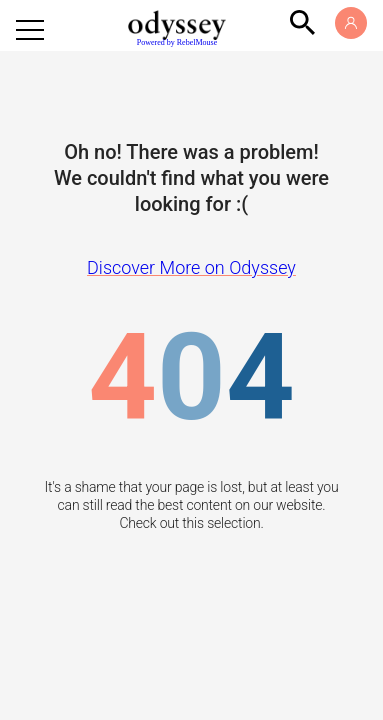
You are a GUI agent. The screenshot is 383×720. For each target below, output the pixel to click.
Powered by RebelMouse (177, 42)
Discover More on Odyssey (191, 267)
